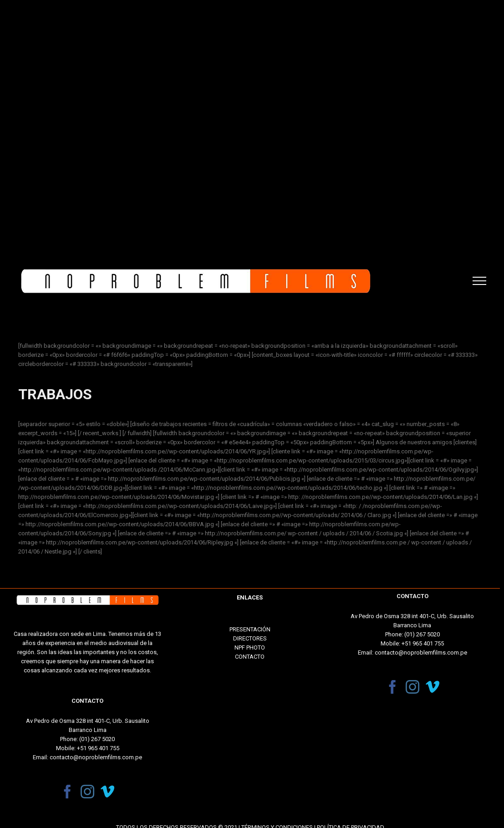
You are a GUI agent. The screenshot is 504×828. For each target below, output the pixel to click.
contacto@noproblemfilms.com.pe (96, 757)
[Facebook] (67, 792)
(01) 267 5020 (97, 739)
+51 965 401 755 (98, 748)
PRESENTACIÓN (250, 629)
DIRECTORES (250, 638)
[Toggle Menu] (479, 281)
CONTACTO (250, 657)
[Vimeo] (107, 792)
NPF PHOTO (250, 648)
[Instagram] (87, 792)
